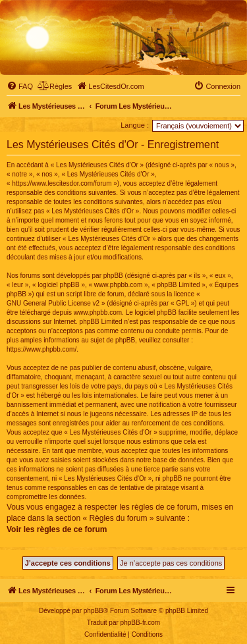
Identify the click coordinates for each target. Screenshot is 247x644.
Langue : (135, 125)
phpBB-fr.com (141, 623)
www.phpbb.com (98, 312)
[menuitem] (20, 86)
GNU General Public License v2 (53, 303)
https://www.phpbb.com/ (41, 349)
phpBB (94, 611)
